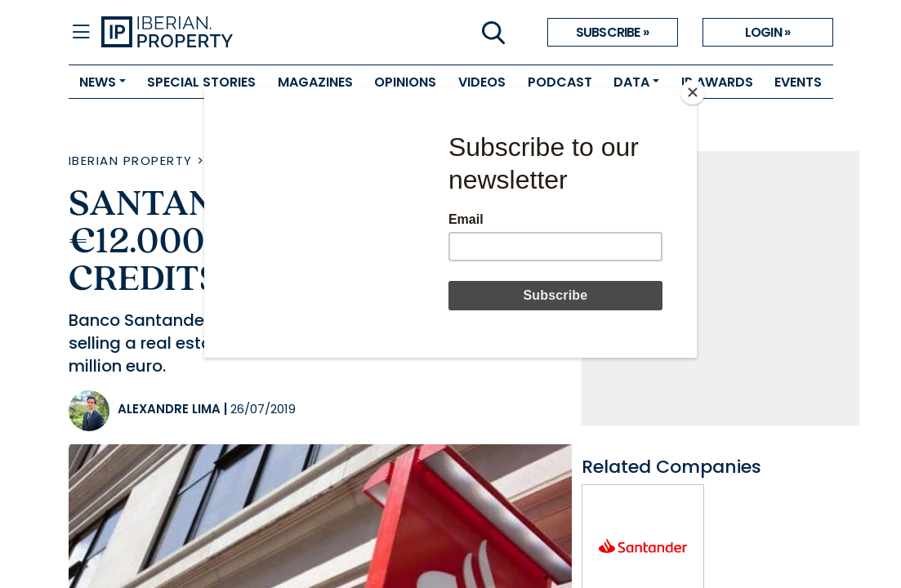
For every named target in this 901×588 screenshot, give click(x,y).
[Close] (693, 92)
